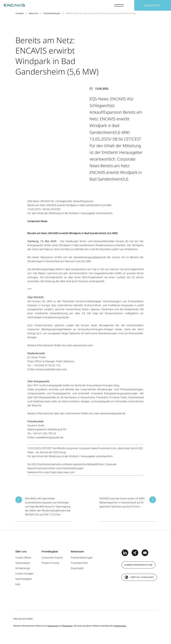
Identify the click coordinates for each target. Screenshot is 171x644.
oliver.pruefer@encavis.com (51, 369)
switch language (142, 577)
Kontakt (153, 5)
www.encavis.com (83, 345)
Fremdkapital (50, 551)
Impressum (53, 626)
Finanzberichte (79, 563)
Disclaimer (68, 626)
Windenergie (23, 568)
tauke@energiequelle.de (50, 437)
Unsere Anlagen (24, 573)
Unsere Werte (23, 557)
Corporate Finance (52, 557)
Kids (18, 584)
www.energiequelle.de (113, 413)
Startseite (20, 13)
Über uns (21, 551)
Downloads (77, 568)
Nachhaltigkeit (24, 579)
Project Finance (50, 563)
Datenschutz (120, 626)
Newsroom (33, 13)
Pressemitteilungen (52, 13)
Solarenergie (23, 563)
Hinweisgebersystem (138, 565)
